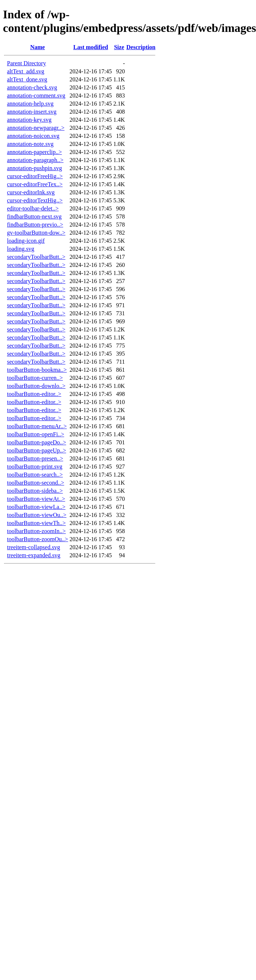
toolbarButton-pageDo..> (37, 442)
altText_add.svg (26, 71)
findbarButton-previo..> (35, 225)
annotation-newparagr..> (36, 128)
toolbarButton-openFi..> (36, 434)
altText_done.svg (27, 79)
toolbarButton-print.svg (35, 467)
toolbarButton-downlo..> (36, 386)
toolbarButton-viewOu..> (37, 515)
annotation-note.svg (30, 144)
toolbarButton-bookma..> (37, 370)
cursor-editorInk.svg (31, 192)
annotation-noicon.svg (33, 136)
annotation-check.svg (32, 87)
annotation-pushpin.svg (35, 168)
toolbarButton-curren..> (35, 378)
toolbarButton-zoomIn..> (36, 531)
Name (37, 47)
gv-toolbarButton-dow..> (36, 233)
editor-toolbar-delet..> (33, 208)
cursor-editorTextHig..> (35, 200)
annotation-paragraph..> (35, 160)
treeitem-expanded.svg (34, 555)
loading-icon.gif (26, 241)
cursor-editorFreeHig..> (35, 176)
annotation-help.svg (30, 104)
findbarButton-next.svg (34, 216)
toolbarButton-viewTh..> (36, 523)
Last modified (91, 47)
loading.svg (21, 249)
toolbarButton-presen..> (35, 458)
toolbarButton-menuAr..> (37, 426)
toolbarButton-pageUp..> (37, 450)
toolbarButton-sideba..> (35, 491)
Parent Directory (26, 63)
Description (141, 47)
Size (119, 47)
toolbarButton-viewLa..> (36, 507)
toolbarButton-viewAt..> (36, 499)
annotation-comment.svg (36, 96)
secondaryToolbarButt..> (36, 257)
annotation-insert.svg (32, 112)
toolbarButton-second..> (36, 483)
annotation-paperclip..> (34, 152)
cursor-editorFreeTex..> (35, 184)
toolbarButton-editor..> (34, 394)
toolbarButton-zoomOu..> (37, 539)
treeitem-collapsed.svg (33, 547)
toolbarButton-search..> (35, 475)
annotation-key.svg (29, 120)
